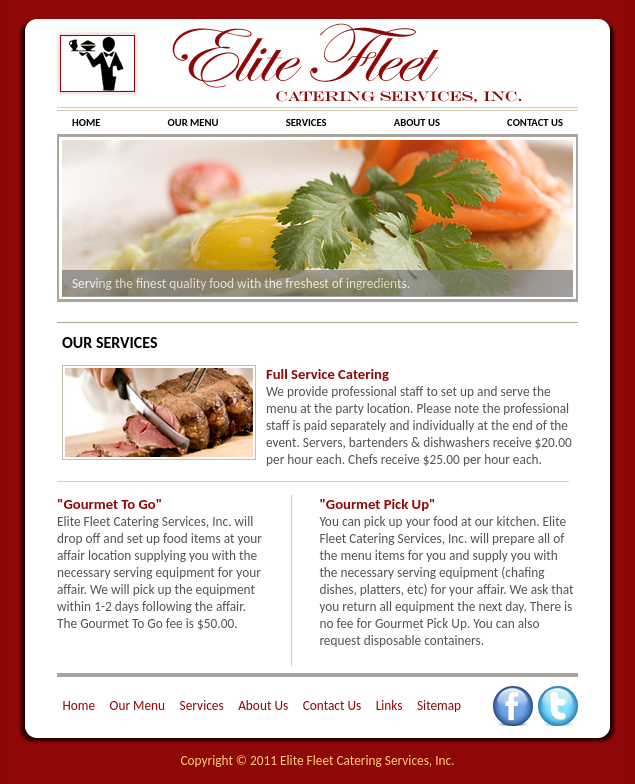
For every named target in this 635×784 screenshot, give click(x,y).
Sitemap (439, 705)
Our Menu (138, 705)
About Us (263, 705)
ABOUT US (418, 122)
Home (79, 705)
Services (202, 705)
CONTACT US (535, 122)
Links (389, 705)
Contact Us (332, 705)
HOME (87, 122)
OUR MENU (193, 122)
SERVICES (307, 122)
